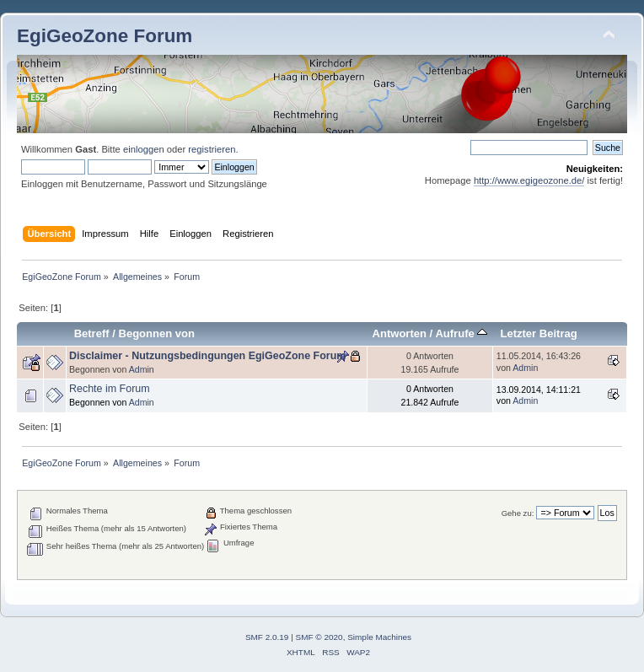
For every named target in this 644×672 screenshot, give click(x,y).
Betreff (92, 333)
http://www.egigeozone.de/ (529, 180)
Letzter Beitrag (538, 333)
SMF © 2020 (319, 637)
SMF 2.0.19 (267, 637)
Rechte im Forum (110, 389)
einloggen (144, 149)
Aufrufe (461, 333)
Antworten (400, 333)
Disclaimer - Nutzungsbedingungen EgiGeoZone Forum (207, 356)
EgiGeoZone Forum (105, 36)
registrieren (212, 149)
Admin (142, 369)
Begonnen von (157, 333)
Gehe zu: (518, 513)
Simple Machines (379, 637)
